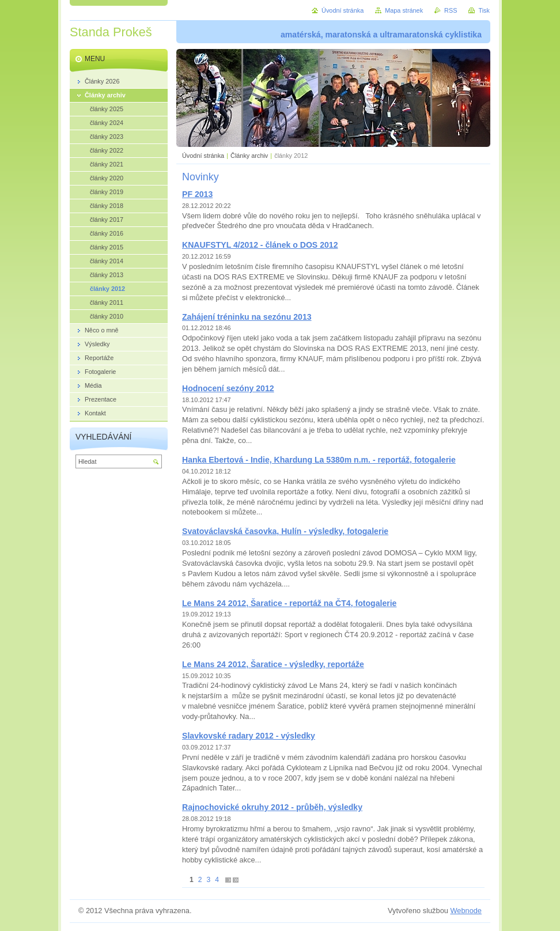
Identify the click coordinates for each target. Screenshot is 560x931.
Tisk (484, 10)
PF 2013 (197, 194)
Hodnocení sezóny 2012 (228, 388)
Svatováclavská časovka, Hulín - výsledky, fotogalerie (285, 531)
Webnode (466, 911)
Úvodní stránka (203, 156)
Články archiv (249, 156)
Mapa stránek (404, 10)
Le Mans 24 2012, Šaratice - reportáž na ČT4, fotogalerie (289, 603)
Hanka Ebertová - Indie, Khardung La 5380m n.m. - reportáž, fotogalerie (319, 460)
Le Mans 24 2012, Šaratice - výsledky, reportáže (273, 664)
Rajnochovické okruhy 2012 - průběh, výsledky (272, 807)
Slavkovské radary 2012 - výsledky (249, 736)
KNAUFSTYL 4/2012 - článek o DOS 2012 (260, 245)
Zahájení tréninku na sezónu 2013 (247, 317)
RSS (451, 10)
